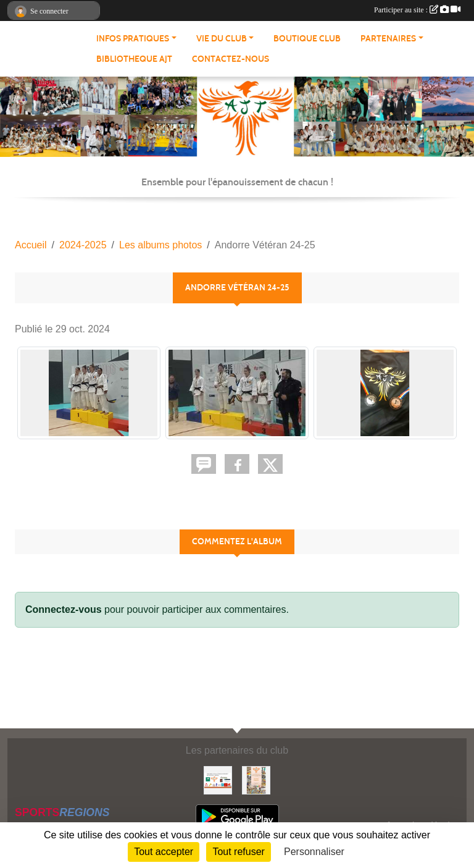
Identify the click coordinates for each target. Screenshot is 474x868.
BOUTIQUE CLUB (307, 39)
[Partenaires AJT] (218, 779)
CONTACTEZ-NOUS (231, 59)
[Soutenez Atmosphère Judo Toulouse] (256, 779)
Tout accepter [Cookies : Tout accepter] (164, 852)
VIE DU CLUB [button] (222, 39)
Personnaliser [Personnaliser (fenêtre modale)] (314, 852)
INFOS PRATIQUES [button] (133, 39)
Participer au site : (417, 10)
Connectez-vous (64, 609)
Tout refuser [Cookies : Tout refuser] (238, 852)
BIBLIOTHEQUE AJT (134, 59)
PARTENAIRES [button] (388, 39)
